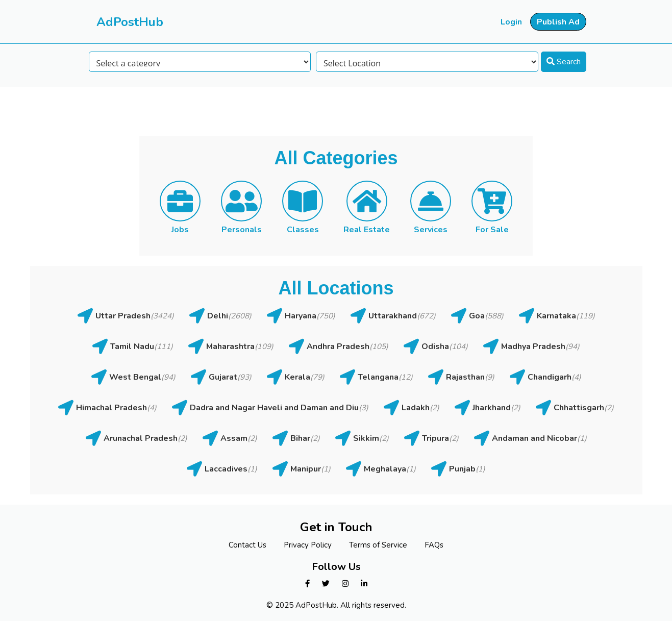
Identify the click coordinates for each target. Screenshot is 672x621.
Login (511, 22)
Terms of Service (378, 545)
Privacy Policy (308, 545)
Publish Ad (558, 22)
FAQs (434, 545)
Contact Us (247, 545)
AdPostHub (130, 22)
